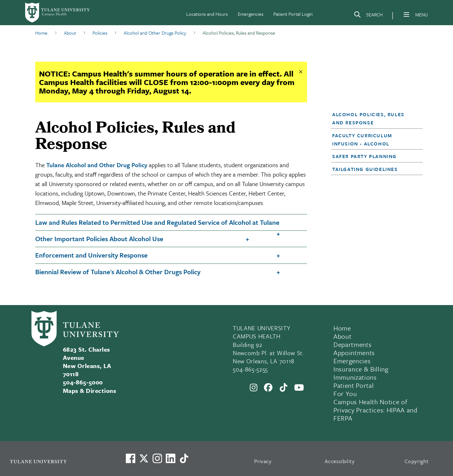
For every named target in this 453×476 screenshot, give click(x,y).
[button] (373, 118)
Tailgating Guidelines (365, 169)
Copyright (417, 461)
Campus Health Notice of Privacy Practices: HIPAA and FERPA (375, 410)
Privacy (263, 461)
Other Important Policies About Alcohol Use (99, 239)
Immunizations (355, 377)
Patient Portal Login (293, 14)
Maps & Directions (89, 391)
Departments (352, 344)
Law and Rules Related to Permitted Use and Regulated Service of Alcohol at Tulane (157, 222)
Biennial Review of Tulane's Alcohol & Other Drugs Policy (118, 272)
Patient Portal (354, 385)
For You (345, 394)
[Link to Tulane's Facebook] (157, 458)
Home (342, 328)
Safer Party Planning (364, 156)
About (342, 336)
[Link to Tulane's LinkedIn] (171, 458)
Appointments (354, 353)
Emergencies (251, 14)
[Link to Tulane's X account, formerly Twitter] (144, 458)
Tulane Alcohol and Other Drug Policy (97, 165)
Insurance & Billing (361, 369)
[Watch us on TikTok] (184, 458)
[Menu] (406, 14)
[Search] (368, 16)
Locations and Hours (207, 14)
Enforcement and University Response (91, 255)
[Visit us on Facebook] (131, 458)
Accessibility (340, 461)
